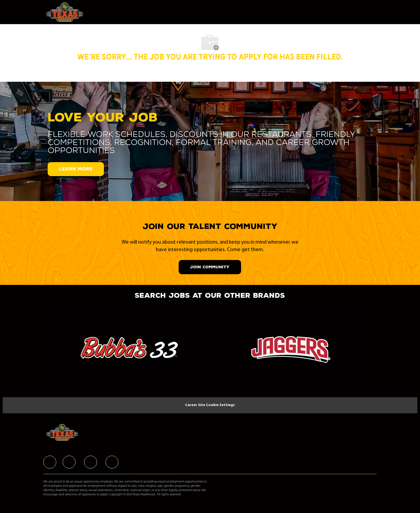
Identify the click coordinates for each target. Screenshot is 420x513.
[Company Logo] (66, 12)
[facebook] (50, 462)
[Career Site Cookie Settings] (210, 405)
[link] (129, 353)
